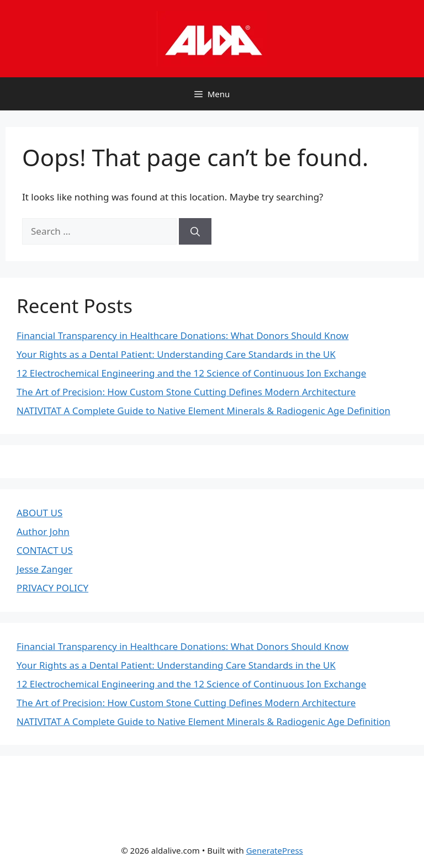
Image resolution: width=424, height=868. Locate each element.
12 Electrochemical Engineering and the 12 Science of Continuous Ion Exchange (191, 373)
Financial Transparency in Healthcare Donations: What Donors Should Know (182, 335)
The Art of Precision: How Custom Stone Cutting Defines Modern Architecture (186, 392)
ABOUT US (39, 513)
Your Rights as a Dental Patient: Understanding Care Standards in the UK (176, 354)
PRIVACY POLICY (52, 588)
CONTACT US (45, 550)
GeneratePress (275, 850)
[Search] (195, 231)
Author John (43, 531)
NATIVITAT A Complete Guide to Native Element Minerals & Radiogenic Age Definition (203, 411)
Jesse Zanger (44, 569)
